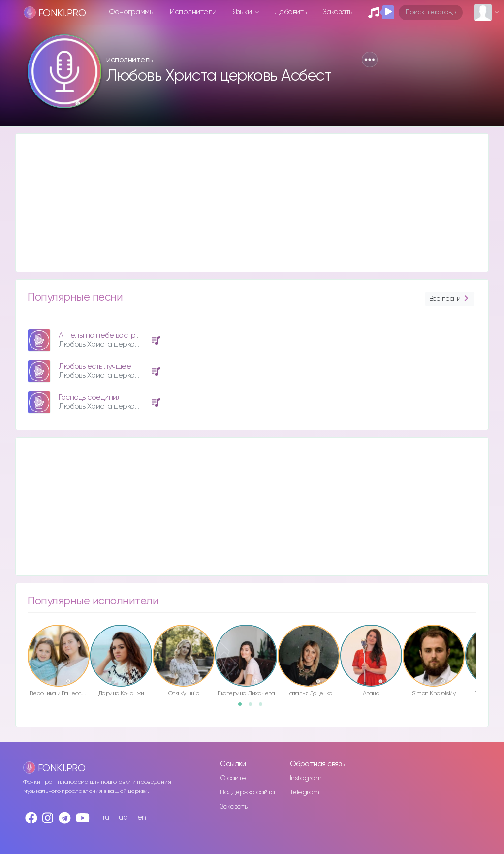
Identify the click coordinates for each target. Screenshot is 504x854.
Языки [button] (243, 12)
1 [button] (243, 707)
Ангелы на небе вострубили (107, 335)
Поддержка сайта (248, 792)
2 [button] (253, 707)
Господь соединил (90, 397)
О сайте (233, 778)
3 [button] (264, 707)
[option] (97, 367)
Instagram (306, 778)
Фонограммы (132, 12)
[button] (370, 60)
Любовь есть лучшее (95, 366)
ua (123, 817)
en (142, 817)
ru (106, 817)
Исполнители (193, 12)
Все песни (450, 299)
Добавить (291, 12)
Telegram (305, 792)
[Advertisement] (252, 203)
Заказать (337, 12)
